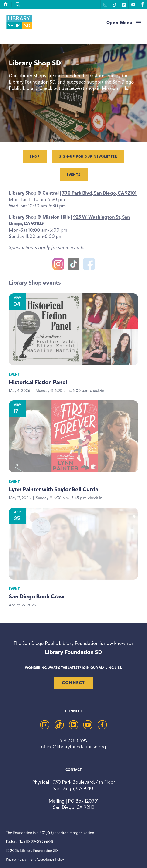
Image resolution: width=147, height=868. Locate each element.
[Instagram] (58, 265)
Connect (73, 683)
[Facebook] (89, 265)
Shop (35, 157)
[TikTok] (74, 265)
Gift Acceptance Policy (47, 859)
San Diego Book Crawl (37, 596)
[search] (18, 4)
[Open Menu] (124, 23)
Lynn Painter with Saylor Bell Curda (54, 489)
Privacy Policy (16, 859)
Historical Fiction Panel (38, 382)
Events (73, 175)
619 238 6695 (73, 740)
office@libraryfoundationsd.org (73, 747)
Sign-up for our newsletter (88, 157)
